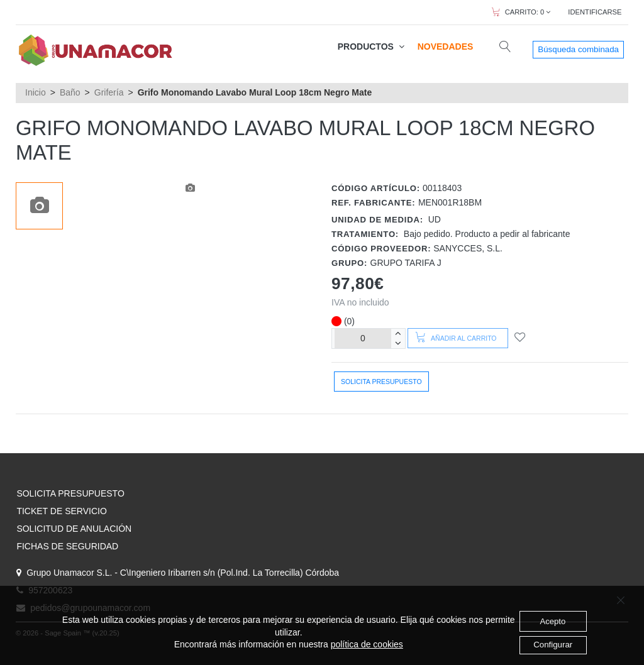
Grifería (109, 92)
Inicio (36, 92)
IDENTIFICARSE (595, 12)
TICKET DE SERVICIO (61, 511)
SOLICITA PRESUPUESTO (70, 493)
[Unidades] (363, 338)
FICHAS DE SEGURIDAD (67, 546)
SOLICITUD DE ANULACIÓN (74, 529)
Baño (70, 92)
